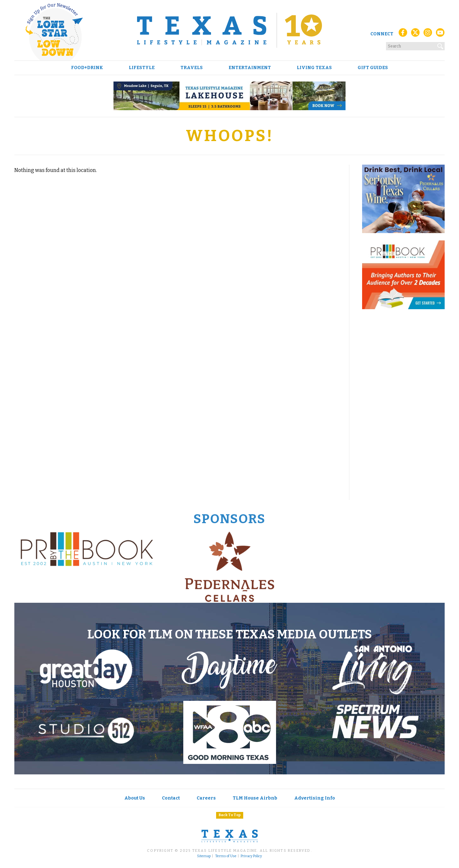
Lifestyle (142, 68)
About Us (135, 798)
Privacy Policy (251, 856)
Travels (192, 68)
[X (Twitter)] (415, 34)
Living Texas (314, 68)
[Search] (441, 45)
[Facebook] (403, 34)
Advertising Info (315, 798)
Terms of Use (226, 856)
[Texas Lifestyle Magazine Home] (229, 30)
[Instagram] (428, 34)
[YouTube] (440, 34)
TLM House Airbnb (255, 798)
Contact (171, 798)
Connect (382, 34)
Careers (206, 798)
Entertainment (250, 68)
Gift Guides (373, 68)
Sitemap (204, 856)
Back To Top (230, 815)
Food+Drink (87, 68)
